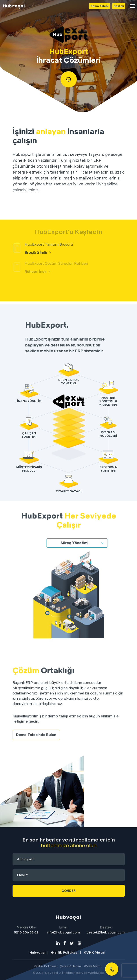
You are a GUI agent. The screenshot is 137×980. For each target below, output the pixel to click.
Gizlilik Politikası (65, 967)
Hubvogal (37, 967)
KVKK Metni (94, 967)
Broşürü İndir (38, 253)
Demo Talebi (100, 6)
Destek (119, 6)
